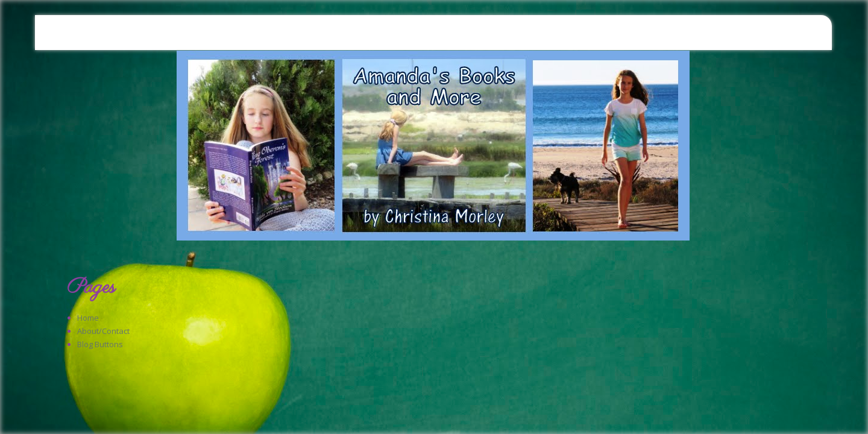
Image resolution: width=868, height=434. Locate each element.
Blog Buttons (100, 344)
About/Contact (103, 331)
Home (88, 318)
